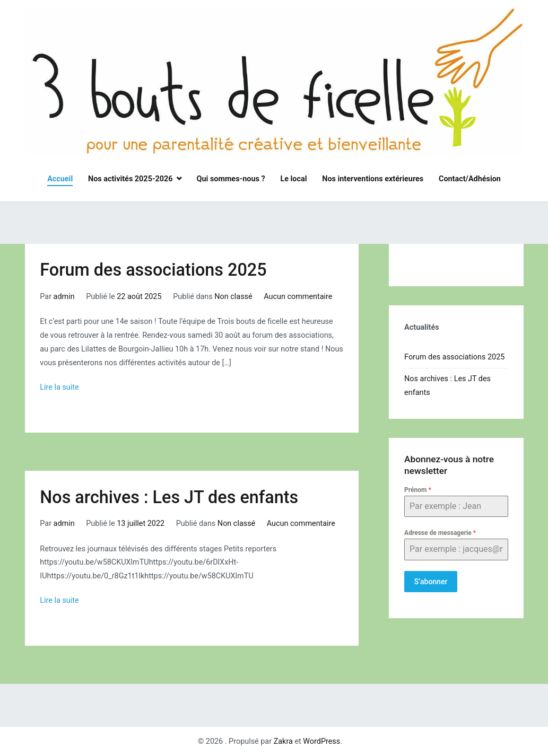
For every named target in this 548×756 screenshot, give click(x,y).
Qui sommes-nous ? (231, 179)
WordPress (321, 741)
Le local (293, 179)
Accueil (60, 179)
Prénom (418, 490)
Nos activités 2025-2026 (131, 179)
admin (64, 297)
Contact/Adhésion (470, 179)
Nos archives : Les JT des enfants (169, 497)
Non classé (233, 297)
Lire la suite (59, 387)
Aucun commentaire (298, 297)
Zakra (283, 741)
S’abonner (431, 582)
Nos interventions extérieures (373, 179)
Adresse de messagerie (440, 533)
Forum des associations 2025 (153, 270)
